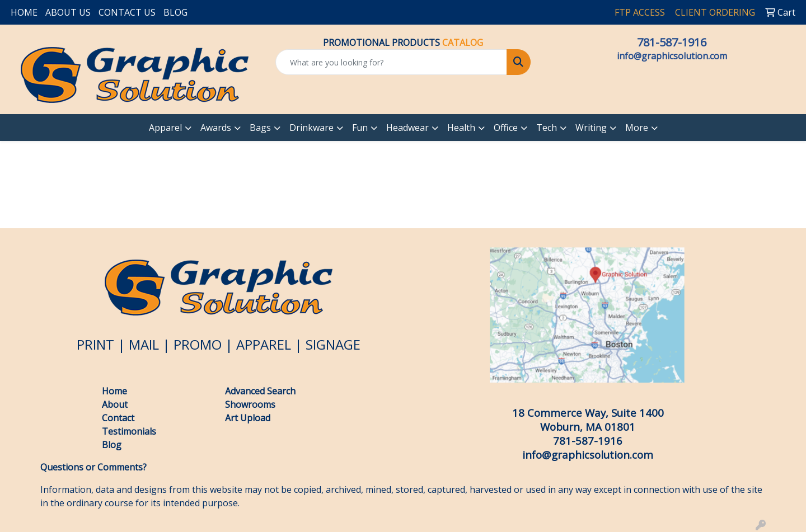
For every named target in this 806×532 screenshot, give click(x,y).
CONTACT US (127, 12)
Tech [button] (547, 128)
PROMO (198, 344)
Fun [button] (360, 128)
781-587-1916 (672, 42)
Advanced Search (260, 391)
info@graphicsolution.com (672, 56)
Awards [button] (216, 128)
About (115, 404)
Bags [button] (260, 128)
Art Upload (248, 418)
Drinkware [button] (311, 128)
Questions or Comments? (93, 467)
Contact (118, 418)
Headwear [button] (407, 128)
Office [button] (506, 128)
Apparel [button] (165, 128)
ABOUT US (68, 12)
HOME (24, 12)
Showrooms (250, 404)
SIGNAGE (333, 344)
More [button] (637, 128)
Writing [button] (591, 128)
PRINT (95, 344)
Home (114, 391)
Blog (113, 445)
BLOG (175, 12)
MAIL (144, 344)
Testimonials (129, 431)
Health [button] (461, 128)
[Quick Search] (391, 62)
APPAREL (264, 344)
